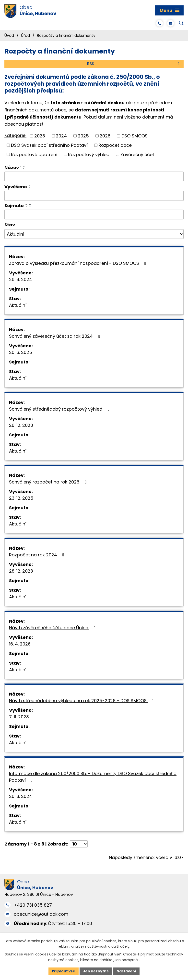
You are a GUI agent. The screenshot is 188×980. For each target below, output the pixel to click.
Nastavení (126, 971)
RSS (134, 64)
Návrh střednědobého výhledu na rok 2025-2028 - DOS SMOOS (82, 701)
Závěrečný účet (137, 154)
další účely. (121, 947)
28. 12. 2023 (21, 425)
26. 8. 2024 (21, 279)
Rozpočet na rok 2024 (38, 555)
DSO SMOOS (135, 136)
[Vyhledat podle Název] (94, 176)
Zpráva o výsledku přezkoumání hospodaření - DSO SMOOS (79, 263)
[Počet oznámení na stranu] (79, 844)
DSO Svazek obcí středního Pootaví (49, 145)
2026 (105, 136)
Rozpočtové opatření (34, 154)
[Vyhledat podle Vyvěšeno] (94, 196)
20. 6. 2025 (21, 352)
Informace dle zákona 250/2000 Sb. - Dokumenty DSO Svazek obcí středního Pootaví (93, 777)
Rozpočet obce (115, 145)
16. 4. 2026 (20, 644)
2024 (61, 136)
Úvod (9, 35)
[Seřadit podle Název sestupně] (24, 168)
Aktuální (18, 305)
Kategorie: (15, 135)
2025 (83, 136)
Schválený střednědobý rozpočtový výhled (60, 409)
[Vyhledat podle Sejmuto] (94, 215)
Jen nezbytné (96, 971)
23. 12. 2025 (21, 498)
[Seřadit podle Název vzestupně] (24, 166)
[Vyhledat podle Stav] (94, 234)
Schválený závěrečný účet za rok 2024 (55, 336)
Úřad (25, 35)
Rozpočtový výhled (89, 154)
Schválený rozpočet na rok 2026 (49, 482)
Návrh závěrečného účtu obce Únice (53, 628)
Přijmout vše (64, 971)
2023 (40, 136)
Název (13, 168)
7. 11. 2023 (19, 717)
